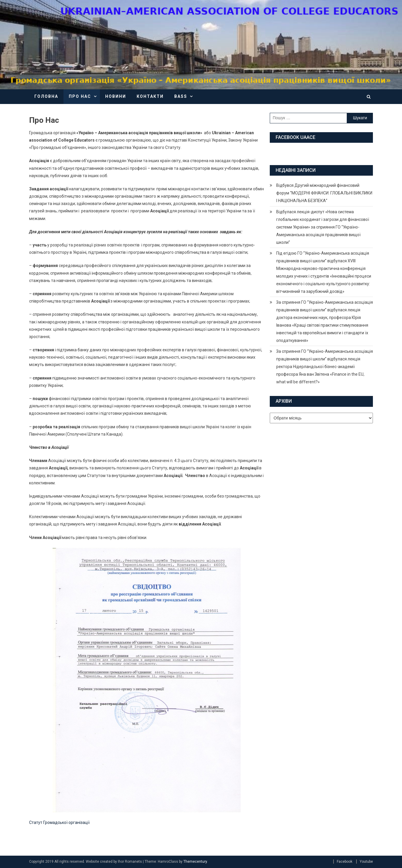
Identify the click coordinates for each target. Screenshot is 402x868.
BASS (181, 96)
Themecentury (195, 862)
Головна (46, 96)
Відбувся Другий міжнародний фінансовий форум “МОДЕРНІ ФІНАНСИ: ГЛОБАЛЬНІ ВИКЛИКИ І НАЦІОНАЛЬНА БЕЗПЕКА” (324, 193)
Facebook (345, 862)
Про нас (80, 96)
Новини (116, 96)
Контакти (150, 96)
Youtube (366, 862)
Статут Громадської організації (59, 822)
